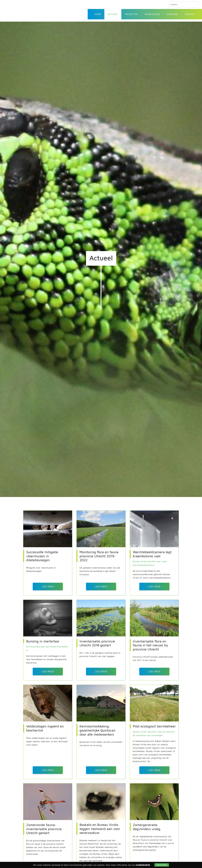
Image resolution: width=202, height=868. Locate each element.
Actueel (113, 14)
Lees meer (48, 586)
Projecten (131, 14)
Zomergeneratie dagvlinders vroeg (147, 825)
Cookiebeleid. (143, 865)
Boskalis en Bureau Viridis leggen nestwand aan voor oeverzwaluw (100, 827)
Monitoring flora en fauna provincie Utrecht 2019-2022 (99, 556)
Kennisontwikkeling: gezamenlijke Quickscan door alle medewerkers (97, 729)
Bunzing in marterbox (43, 640)
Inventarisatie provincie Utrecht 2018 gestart (97, 643)
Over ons (172, 14)
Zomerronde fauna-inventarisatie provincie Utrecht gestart (44, 827)
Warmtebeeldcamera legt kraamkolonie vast (152, 554)
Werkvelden (152, 14)
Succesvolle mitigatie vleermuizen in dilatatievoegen (42, 556)
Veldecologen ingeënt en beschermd (45, 727)
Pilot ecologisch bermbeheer (154, 725)
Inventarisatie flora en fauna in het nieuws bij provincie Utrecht (150, 644)
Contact (190, 14)
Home (98, 14)
